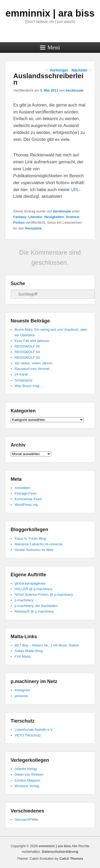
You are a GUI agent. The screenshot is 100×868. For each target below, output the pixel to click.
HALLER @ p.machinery (34, 589)
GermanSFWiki (26, 820)
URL (75, 190)
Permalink (33, 228)
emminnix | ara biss (50, 13)
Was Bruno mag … (29, 386)
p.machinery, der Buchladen (36, 606)
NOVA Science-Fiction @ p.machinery (44, 595)
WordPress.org (26, 505)
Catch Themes (71, 859)
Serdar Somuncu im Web (34, 550)
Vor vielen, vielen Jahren (34, 363)
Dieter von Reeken (29, 774)
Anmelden (23, 488)
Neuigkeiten (54, 217)
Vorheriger (57, 70)
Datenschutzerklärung (60, 852)
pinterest (21, 696)
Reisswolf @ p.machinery (34, 611)
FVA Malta (23, 656)
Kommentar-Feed (28, 499)
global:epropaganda (30, 583)
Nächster (82, 70)
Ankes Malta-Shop (29, 651)
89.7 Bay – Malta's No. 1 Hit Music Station (47, 645)
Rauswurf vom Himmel (32, 369)
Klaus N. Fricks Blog (30, 538)
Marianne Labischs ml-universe (39, 544)
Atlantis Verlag (26, 769)
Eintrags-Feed (26, 493)
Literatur (35, 217)
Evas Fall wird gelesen (32, 341)
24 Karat (21, 374)
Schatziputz (24, 380)
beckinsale (75, 90)
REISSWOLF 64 (27, 352)
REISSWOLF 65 (27, 346)
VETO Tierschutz (28, 735)
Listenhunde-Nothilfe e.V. (34, 730)
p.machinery (24, 600)
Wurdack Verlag (27, 786)
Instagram (22, 690)
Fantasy (20, 217)
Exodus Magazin (27, 780)
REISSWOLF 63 (27, 358)
